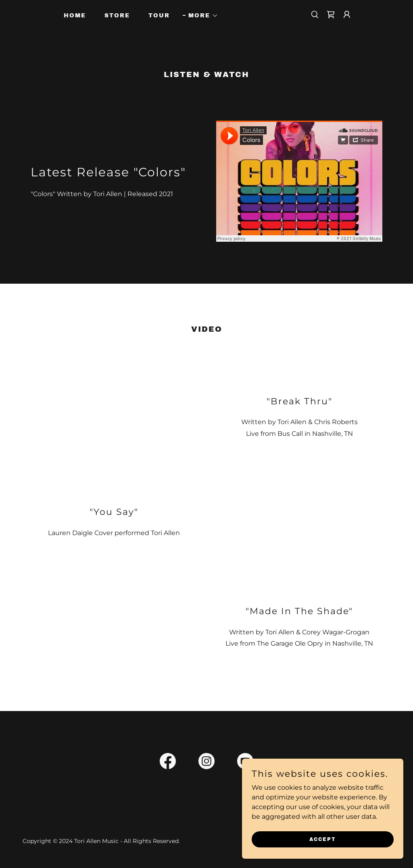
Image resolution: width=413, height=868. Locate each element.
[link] (331, 15)
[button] (200, 16)
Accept (323, 839)
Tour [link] (159, 16)
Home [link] (75, 16)
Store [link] (117, 16)
